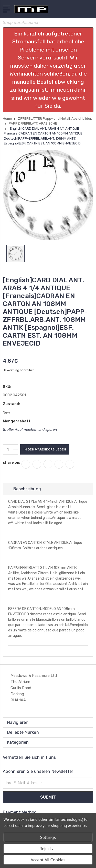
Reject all (48, 849)
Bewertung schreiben (19, 370)
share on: (12, 462)
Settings (48, 837)
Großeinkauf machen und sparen (30, 430)
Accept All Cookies (48, 860)
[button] (48, 70)
